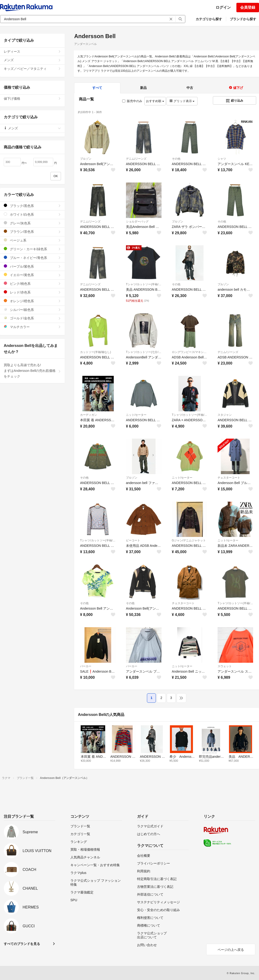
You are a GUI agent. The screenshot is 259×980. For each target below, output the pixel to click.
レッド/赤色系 (32, 292)
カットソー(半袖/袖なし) (95, 352)
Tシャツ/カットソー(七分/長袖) (144, 352)
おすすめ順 (155, 101)
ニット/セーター (136, 415)
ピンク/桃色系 (32, 284)
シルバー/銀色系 (32, 310)
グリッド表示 (182, 101)
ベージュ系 (32, 240)
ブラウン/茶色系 (32, 232)
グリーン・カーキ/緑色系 (32, 249)
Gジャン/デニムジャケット (189, 540)
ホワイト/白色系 (32, 214)
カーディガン (89, 415)
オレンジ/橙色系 (32, 301)
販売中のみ (132, 101)
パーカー (86, 666)
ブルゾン (86, 159)
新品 (143, 88)
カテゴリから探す (209, 19)
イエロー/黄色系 (32, 275)
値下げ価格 (32, 99)
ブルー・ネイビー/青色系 (32, 258)
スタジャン (225, 415)
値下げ (236, 88)
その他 (176, 159)
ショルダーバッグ (137, 222)
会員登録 (248, 7)
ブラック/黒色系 (32, 206)
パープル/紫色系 (32, 266)
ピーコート (133, 540)
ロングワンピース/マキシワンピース (190, 352)
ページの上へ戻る (231, 950)
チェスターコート (229, 478)
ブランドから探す (243, 19)
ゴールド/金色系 (32, 318)
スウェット (225, 666)
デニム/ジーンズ (136, 159)
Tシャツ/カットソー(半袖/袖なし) (144, 284)
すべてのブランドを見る (22, 944)
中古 (190, 88)
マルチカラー (32, 327)
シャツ (222, 159)
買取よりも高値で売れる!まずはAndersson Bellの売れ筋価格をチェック (32, 371)
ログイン (223, 7)
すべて (97, 88)
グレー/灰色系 (32, 223)
